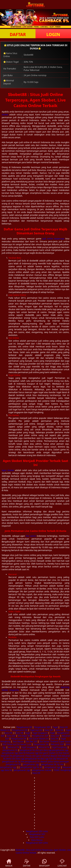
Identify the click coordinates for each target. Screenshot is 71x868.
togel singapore (29, 747)
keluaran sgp (32, 753)
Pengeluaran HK (24, 727)
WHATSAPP (44, 863)
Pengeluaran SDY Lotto (37, 831)
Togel (55, 727)
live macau (64, 753)
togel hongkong (60, 747)
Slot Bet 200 (32, 741)
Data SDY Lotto (37, 837)
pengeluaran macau (22, 756)
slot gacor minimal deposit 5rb (47, 756)
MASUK (9, 863)
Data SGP (49, 730)
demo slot (11, 759)
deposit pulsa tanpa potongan (55, 762)
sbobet (5, 115)
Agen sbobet (8, 470)
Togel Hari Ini (36, 730)
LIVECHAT (62, 863)
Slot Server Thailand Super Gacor (55, 741)
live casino (31, 536)
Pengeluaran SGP (40, 736)
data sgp (48, 750)
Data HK (59, 730)
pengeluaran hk (10, 750)
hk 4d (39, 767)
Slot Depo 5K (24, 736)
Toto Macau (18, 741)
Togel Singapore (40, 733)
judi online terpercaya (53, 239)
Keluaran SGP (57, 744)
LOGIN (53, 34)
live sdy (53, 759)
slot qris (39, 750)
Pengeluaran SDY (42, 727)
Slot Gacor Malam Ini (39, 739)
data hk (22, 753)
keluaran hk (14, 747)
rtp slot (60, 764)
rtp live (21, 762)
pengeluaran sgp (60, 750)
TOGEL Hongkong (62, 770)
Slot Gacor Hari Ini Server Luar (17, 744)
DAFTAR (18, 34)
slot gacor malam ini (49, 753)
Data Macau (37, 840)
